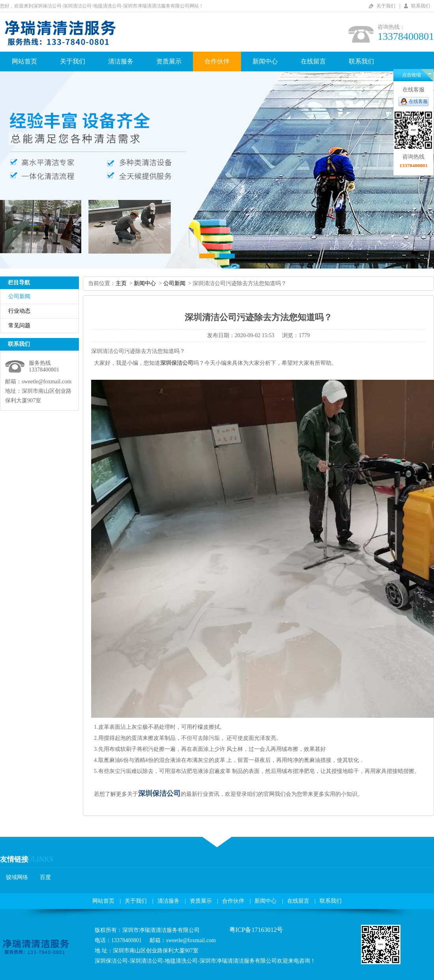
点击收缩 (412, 75)
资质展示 (169, 61)
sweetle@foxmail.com (47, 382)
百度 (45, 877)
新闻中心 (265, 61)
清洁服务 (121, 61)
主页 (121, 283)
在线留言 (313, 61)
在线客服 (418, 101)
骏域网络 (17, 877)
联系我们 (421, 6)
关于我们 (386, 6)
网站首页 (24, 61)
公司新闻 (19, 296)
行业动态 (19, 311)
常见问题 (19, 326)
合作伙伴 (217, 61)
